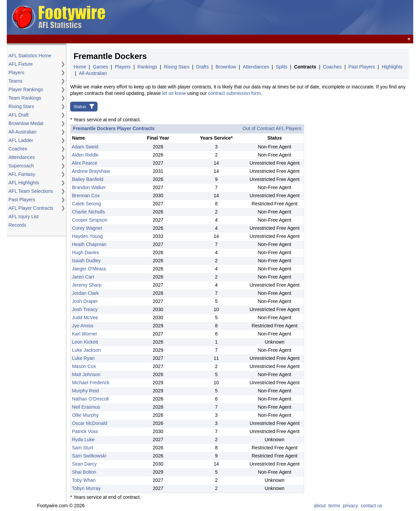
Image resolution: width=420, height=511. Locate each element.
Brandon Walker (89, 187)
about (320, 506)
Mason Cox (84, 366)
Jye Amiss (82, 326)
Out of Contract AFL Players (272, 128)
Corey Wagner (87, 228)
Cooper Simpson (89, 220)
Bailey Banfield (88, 179)
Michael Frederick (90, 383)
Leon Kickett (85, 342)
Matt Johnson (86, 374)
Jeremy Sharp (87, 285)
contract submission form (234, 93)
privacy (350, 506)
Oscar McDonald (89, 423)
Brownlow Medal (26, 123)
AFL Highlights (24, 183)
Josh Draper (85, 301)
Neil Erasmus (86, 407)
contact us (372, 506)
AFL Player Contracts (31, 208)
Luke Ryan (83, 358)
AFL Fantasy (22, 174)
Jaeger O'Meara (89, 269)
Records (17, 225)
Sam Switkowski (89, 456)
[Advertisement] (289, 18)
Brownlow (226, 67)
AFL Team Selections (31, 191)
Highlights (392, 67)
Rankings (147, 67)
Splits (281, 67)
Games (100, 67)
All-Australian (22, 132)
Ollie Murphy (85, 415)
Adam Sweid (85, 147)
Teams (15, 81)
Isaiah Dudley (86, 261)
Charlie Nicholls (88, 212)
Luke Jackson (86, 350)
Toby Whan (84, 480)
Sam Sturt (82, 448)
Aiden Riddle (85, 155)
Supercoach (21, 166)
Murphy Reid (85, 391)
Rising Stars (21, 106)
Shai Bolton (84, 472)
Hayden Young (87, 236)
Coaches (18, 149)
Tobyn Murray (86, 488)
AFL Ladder (21, 140)
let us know (174, 93)
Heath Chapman (89, 244)
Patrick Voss (85, 431)
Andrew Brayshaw (91, 171)
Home (80, 67)
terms (334, 506)
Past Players (22, 200)
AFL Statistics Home (30, 56)
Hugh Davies (85, 252)
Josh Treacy (85, 309)
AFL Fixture (21, 64)
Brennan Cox (86, 196)
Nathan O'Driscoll (90, 399)
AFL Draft (18, 115)
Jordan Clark (85, 293)
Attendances (22, 157)
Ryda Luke (83, 440)
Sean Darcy (84, 464)
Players (16, 73)
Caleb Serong (86, 204)
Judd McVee (85, 318)
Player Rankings (26, 89)
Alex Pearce (85, 163)
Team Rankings (25, 98)
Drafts (202, 67)
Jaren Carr (83, 277)
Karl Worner (84, 334)
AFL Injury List (24, 217)
